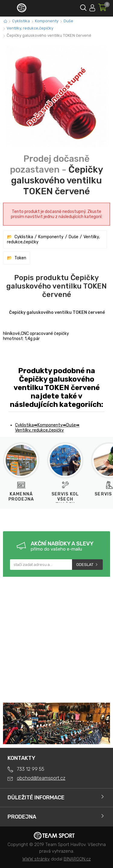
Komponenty (47, 21)
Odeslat (85, 565)
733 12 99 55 (31, 769)
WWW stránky (36, 859)
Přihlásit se (92, 7)
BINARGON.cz (77, 859)
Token (20, 258)
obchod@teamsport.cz (41, 778)
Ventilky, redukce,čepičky (30, 28)
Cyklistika (21, 21)
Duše (68, 21)
